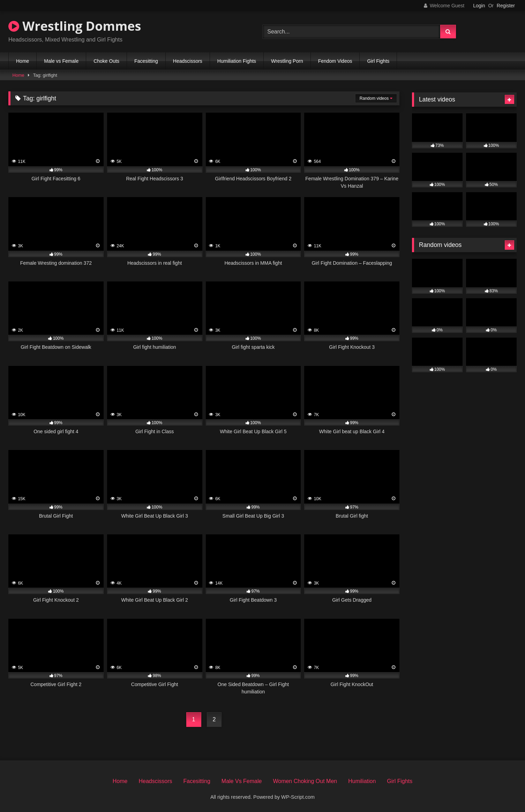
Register (506, 6)
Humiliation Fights (237, 61)
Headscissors (188, 61)
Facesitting (146, 61)
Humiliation (362, 781)
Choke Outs (106, 61)
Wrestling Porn (287, 61)
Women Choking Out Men (305, 781)
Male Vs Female (242, 781)
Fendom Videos (335, 61)
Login (479, 6)
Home (22, 61)
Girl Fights (378, 61)
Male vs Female (61, 61)
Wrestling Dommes (75, 26)
